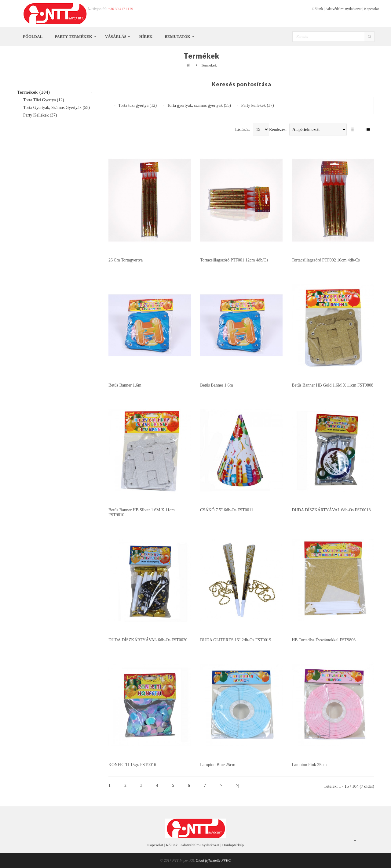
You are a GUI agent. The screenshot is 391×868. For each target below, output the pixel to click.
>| (238, 785)
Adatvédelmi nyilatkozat (343, 9)
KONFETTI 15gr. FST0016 (132, 765)
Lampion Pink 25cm (309, 765)
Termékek (209, 65)
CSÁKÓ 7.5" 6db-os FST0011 (227, 510)
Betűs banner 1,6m (125, 385)
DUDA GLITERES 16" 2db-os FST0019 (236, 640)
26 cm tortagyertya (126, 260)
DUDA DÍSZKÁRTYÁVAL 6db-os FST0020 (148, 640)
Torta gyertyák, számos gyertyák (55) (57, 108)
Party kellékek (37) (40, 115)
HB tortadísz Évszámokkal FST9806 (324, 640)
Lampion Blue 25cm (218, 765)
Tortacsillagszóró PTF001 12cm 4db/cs (234, 260)
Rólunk (318, 9)
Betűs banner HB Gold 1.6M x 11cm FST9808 (333, 385)
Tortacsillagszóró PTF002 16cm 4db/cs (326, 260)
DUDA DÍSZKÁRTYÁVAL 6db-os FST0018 (331, 510)
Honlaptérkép (233, 845)
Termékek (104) (34, 92)
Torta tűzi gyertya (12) (44, 100)
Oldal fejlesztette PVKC (213, 860)
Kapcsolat (371, 9)
